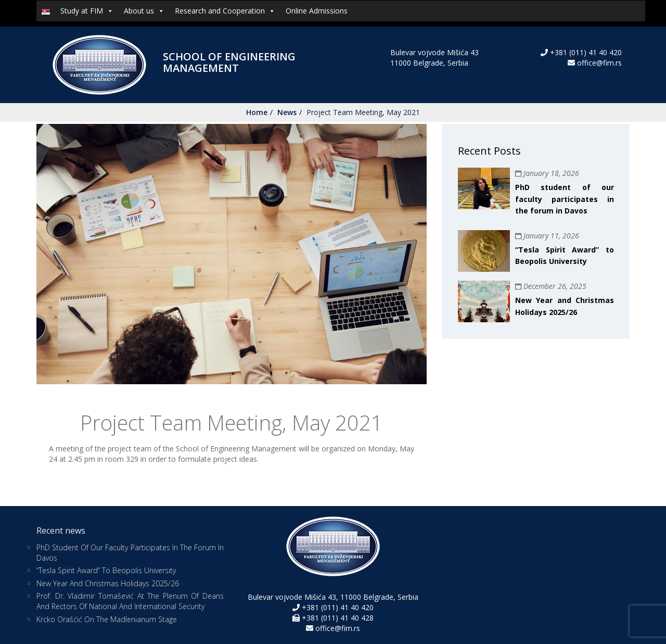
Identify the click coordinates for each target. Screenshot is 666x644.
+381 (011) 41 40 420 (585, 52)
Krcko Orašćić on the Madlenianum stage (107, 619)
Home (257, 112)
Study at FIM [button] (87, 11)
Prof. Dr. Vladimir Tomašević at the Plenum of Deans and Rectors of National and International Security (130, 601)
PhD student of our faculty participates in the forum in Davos (565, 199)
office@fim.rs (599, 63)
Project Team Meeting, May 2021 (363, 112)
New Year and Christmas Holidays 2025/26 (108, 583)
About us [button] (144, 11)
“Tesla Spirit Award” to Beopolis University (106, 570)
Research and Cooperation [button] (225, 11)
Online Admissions (317, 11)
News (287, 112)
